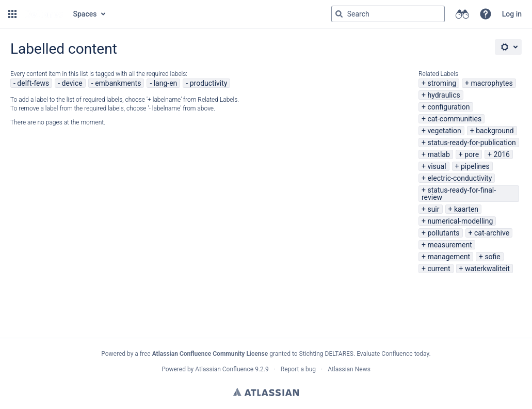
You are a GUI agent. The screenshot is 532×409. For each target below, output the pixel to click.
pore (472, 154)
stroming (442, 83)
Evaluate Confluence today (393, 354)
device (72, 83)
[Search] (339, 14)
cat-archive (492, 233)
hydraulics (444, 95)
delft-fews (33, 83)
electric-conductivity (460, 178)
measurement (449, 245)
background (495, 131)
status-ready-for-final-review (459, 194)
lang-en (166, 83)
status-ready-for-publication (471, 143)
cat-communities (454, 119)
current (439, 269)
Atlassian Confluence (224, 369)
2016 (502, 154)
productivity (209, 83)
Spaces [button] (85, 14)
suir (433, 209)
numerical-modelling (460, 221)
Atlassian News (349, 369)
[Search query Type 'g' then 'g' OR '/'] (388, 14)
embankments (118, 83)
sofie (492, 257)
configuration (448, 107)
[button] (12, 14)
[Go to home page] (44, 14)
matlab (438, 154)
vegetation (444, 131)
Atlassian (266, 392)
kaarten (466, 209)
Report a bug (298, 369)
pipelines (475, 166)
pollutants (443, 233)
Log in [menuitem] (512, 14)
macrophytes (492, 83)
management (449, 257)
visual (437, 166)
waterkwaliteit (487, 269)
